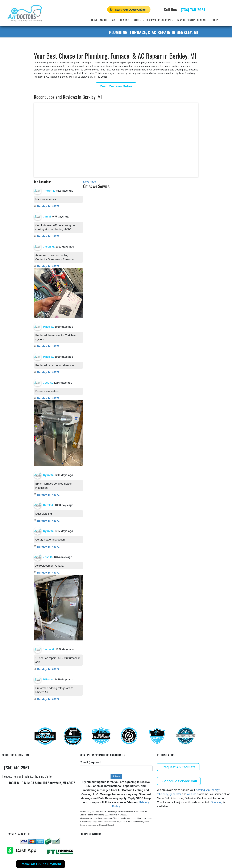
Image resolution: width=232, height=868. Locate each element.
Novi (151, 208)
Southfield (179, 198)
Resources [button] (165, 20)
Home (94, 20)
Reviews (151, 20)
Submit (116, 776)
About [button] (104, 20)
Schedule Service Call (180, 781)
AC (208, 790)
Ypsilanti (178, 208)
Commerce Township (129, 198)
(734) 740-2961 (193, 10)
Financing (216, 802)
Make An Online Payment (41, 864)
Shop (215, 20)
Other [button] (138, 20)
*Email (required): (91, 762)
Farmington (123, 203)
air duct (192, 794)
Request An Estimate (179, 767)
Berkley (98, 203)
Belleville (99, 198)
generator (175, 794)
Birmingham (101, 208)
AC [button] (114, 20)
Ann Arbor (100, 194)
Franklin (120, 208)
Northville (155, 203)
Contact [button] (202, 20)
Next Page (90, 182)
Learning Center (185, 20)
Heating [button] (125, 20)
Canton (120, 194)
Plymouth (179, 194)
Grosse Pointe (158, 194)
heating (200, 790)
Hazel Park (155, 198)
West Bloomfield (183, 203)
